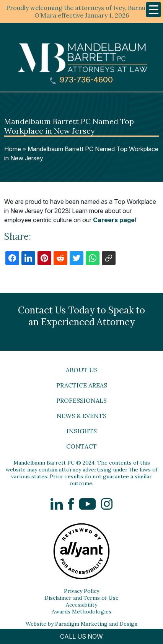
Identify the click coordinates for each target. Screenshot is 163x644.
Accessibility (81, 605)
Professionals (81, 400)
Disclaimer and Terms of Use (81, 598)
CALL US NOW (81, 636)
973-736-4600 (81, 80)
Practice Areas (82, 385)
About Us (82, 370)
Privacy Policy (81, 591)
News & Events (81, 416)
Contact (81, 446)
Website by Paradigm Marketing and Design (81, 624)
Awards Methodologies (81, 612)
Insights (82, 431)
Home (13, 149)
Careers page (114, 220)
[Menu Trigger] (153, 10)
